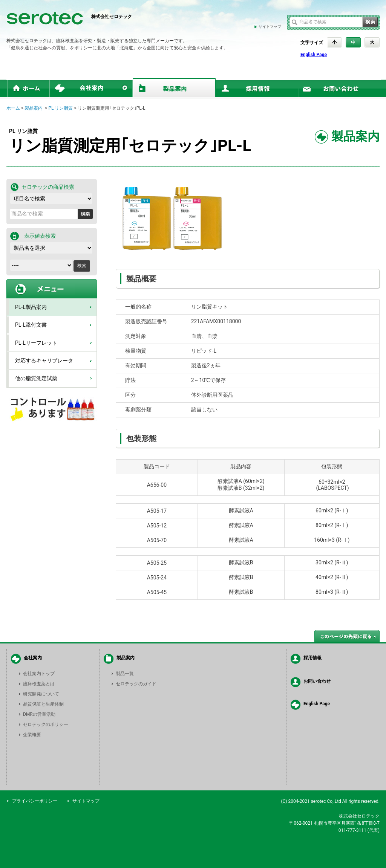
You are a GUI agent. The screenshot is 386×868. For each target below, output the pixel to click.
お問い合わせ (317, 681)
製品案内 (34, 108)
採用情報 (312, 658)
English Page (314, 55)
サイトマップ (270, 27)
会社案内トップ (39, 674)
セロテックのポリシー (46, 724)
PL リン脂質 (61, 108)
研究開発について (41, 694)
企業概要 (32, 735)
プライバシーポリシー (35, 801)
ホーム (13, 108)
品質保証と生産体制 (43, 704)
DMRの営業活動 (39, 714)
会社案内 (33, 658)
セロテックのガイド (136, 684)
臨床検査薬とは (39, 684)
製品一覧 (125, 674)
